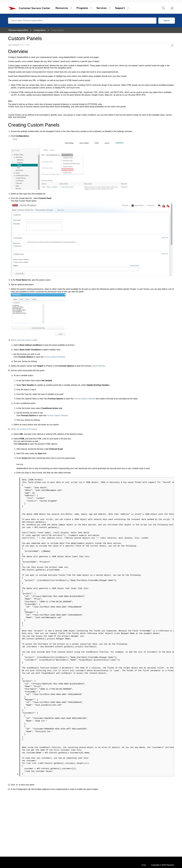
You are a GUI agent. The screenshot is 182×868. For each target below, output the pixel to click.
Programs (82, 8)
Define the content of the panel (24, 429)
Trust (144, 865)
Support (120, 8)
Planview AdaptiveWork (19, 30)
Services (102, 8)
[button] (164, 8)
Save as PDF (172, 45)
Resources (62, 8)
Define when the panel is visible (24, 340)
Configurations (40, 30)
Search (167, 21)
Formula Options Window (55, 357)
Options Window (98, 366)
